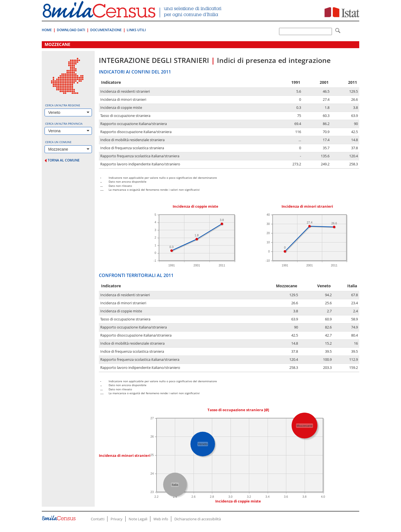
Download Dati (71, 30)
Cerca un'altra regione (63, 105)
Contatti (98, 519)
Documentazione (106, 30)
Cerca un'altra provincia (64, 124)
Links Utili (136, 30)
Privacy (117, 519)
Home (47, 30)
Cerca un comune (58, 142)
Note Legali (138, 519)
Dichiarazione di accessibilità (198, 519)
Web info (161, 519)
